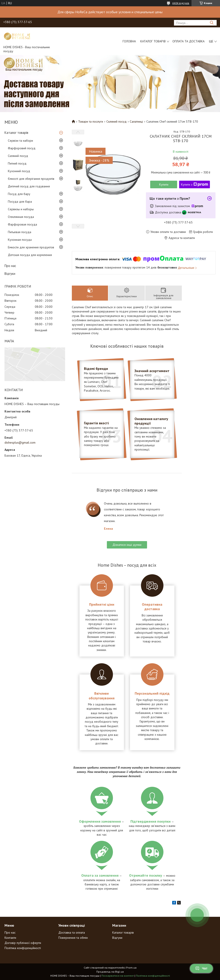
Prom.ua (131, 968)
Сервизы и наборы (21, 209)
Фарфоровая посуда (22, 224)
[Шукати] (212, 23)
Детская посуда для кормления (30, 255)
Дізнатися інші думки (127, 545)
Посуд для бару (19, 194)
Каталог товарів (153, 41)
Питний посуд (17, 163)
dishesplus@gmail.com (20, 442)
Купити (164, 184)
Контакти (10, 938)
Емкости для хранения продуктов (31, 247)
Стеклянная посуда (21, 217)
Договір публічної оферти (23, 943)
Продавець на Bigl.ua (110, 972)
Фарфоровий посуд (22, 148)
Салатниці (136, 121)
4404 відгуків (181, 3)
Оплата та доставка (188, 41)
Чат (201, 968)
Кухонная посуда (20, 240)
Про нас (10, 266)
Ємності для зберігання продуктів (31, 179)
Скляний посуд (18, 156)
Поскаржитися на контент (118, 976)
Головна (129, 41)
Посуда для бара (20, 202)
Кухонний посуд (19, 171)
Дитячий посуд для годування (29, 186)
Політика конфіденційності (23, 948)
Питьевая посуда (20, 232)
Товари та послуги (91, 121)
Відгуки (10, 274)
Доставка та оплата (72, 932)
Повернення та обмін (73, 938)
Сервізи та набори (20, 141)
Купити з (195, 184)
